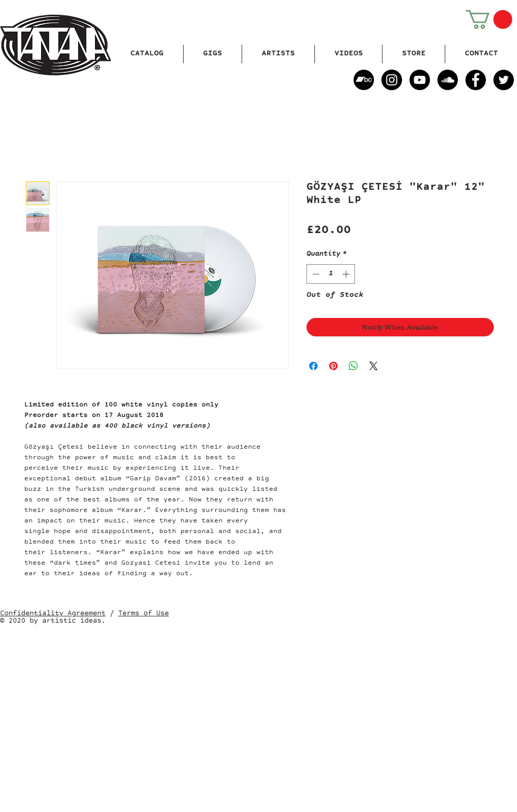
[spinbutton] (331, 274)
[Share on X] (374, 366)
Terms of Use (143, 614)
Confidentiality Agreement (53, 614)
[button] (489, 20)
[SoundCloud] (448, 80)
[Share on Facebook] (313, 366)
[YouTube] (420, 80)
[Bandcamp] (364, 80)
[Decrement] (315, 274)
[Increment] (347, 274)
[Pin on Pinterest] (333, 366)
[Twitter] (504, 80)
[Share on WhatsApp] (353, 366)
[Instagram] (392, 80)
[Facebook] (476, 80)
